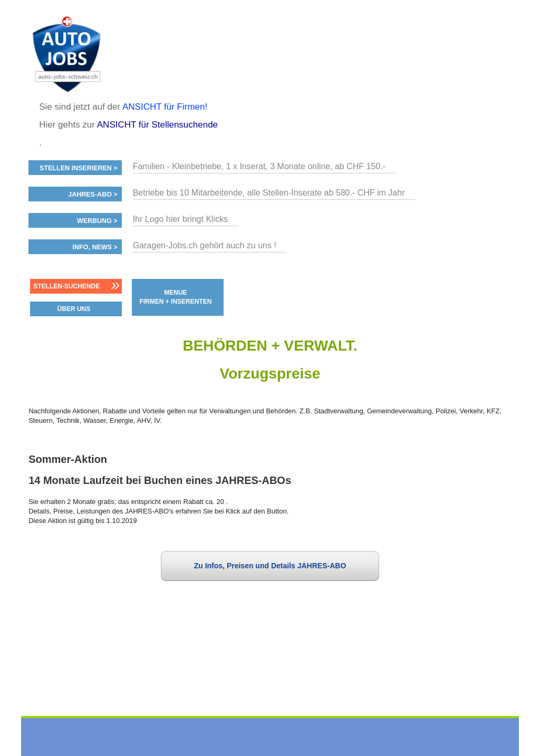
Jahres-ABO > (93, 195)
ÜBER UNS (74, 309)
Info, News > (95, 247)
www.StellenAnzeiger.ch (92, 55)
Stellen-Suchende (66, 286)
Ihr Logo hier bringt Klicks (181, 219)
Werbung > (97, 221)
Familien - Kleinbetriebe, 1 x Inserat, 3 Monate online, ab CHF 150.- (259, 166)
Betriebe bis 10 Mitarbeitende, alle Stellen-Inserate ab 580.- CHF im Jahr (269, 193)
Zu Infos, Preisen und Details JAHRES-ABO (270, 566)
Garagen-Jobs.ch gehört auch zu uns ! (205, 245)
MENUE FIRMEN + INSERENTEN (175, 297)
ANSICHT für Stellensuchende (157, 125)
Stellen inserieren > (79, 168)
